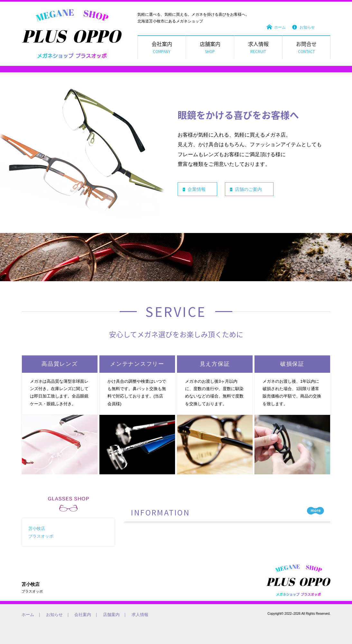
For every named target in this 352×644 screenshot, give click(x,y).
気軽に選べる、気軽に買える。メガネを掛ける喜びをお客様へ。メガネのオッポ (298, 580)
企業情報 (197, 189)
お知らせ (307, 27)
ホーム (280, 27)
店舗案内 (111, 615)
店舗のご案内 (248, 189)
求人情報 (140, 615)
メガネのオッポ (72, 34)
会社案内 (83, 615)
